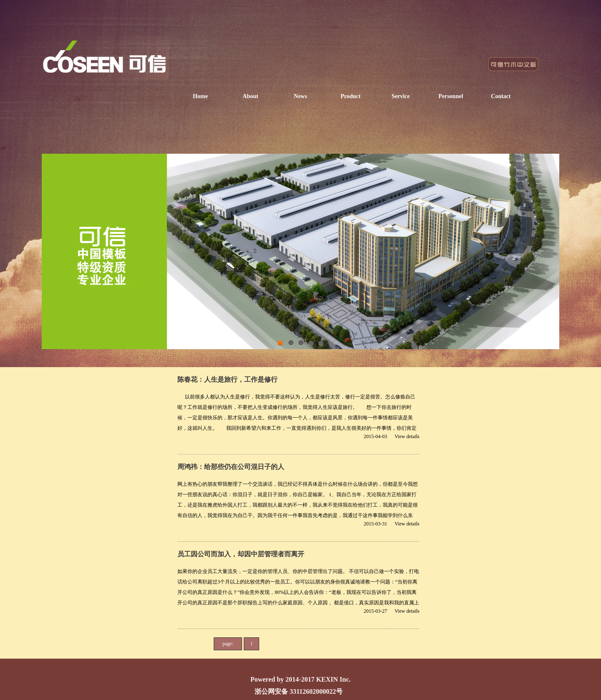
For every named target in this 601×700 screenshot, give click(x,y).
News (300, 96)
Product (351, 96)
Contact (501, 96)
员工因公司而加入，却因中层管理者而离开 (241, 554)
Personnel (451, 96)
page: (228, 644)
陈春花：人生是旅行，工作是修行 (227, 379)
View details (407, 436)
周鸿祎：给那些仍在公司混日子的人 (231, 467)
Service (401, 96)
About (250, 96)
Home (200, 96)
